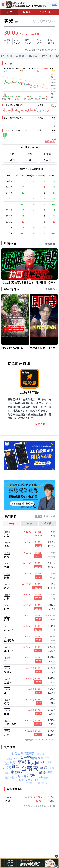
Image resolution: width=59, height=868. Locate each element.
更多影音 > (51, 244)
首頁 (10, 12)
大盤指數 (45, 12)
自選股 (27, 12)
